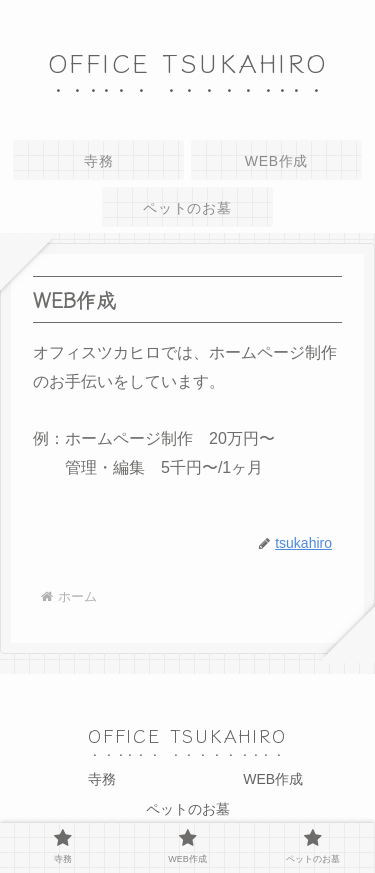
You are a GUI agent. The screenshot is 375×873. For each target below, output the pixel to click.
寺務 (102, 779)
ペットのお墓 (188, 809)
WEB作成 (273, 779)
